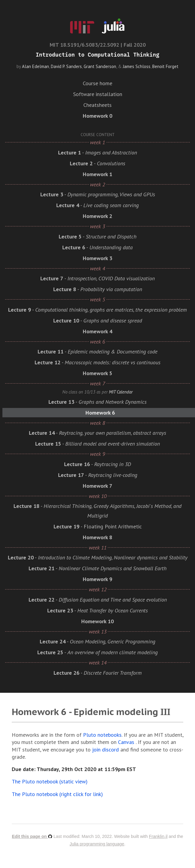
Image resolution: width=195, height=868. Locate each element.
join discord (105, 750)
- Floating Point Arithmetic (98, 526)
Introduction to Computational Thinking (97, 55)
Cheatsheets (97, 105)
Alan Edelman (36, 66)
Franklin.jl (158, 836)
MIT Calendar (121, 392)
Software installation (98, 94)
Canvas (126, 742)
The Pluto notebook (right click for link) (57, 794)
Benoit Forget (165, 66)
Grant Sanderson (100, 66)
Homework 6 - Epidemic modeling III (91, 712)
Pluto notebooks (102, 735)
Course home (97, 83)
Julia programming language (97, 844)
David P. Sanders (66, 66)
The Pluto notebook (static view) (50, 781)
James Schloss (137, 66)
